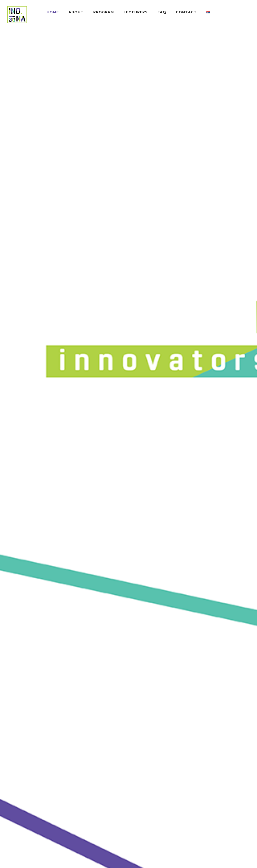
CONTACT (186, 12)
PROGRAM (104, 12)
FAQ (162, 12)
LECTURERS (136, 12)
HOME (53, 12)
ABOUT (76, 12)
